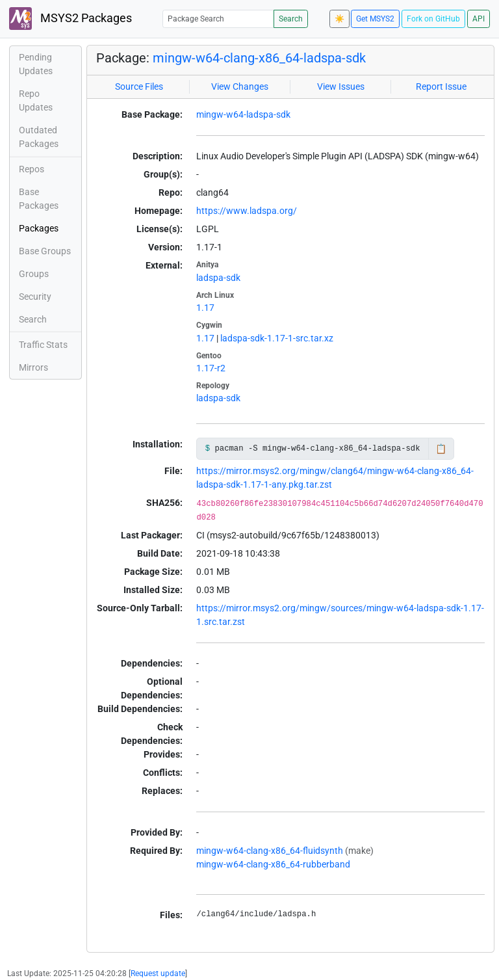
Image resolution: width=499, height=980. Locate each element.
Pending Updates (36, 64)
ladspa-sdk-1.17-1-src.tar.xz (277, 338)
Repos (32, 169)
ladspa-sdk (218, 278)
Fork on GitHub (433, 19)
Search (291, 19)
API (479, 19)
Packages (39, 228)
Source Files (139, 86)
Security (35, 297)
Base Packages (39, 199)
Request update (158, 973)
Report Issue (441, 86)
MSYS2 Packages (70, 19)
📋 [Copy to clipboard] (441, 449)
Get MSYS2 (375, 19)
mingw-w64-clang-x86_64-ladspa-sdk (259, 58)
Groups (34, 274)
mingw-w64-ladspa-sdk (243, 114)
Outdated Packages (39, 137)
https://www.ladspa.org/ (247, 211)
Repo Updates (36, 100)
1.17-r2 (211, 368)
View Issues (341, 86)
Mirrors (33, 367)
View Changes (240, 86)
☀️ (339, 19)
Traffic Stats (43, 345)
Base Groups (45, 251)
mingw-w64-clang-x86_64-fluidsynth (270, 851)
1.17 (205, 308)
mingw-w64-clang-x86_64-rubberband (273, 864)
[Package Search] (218, 19)
